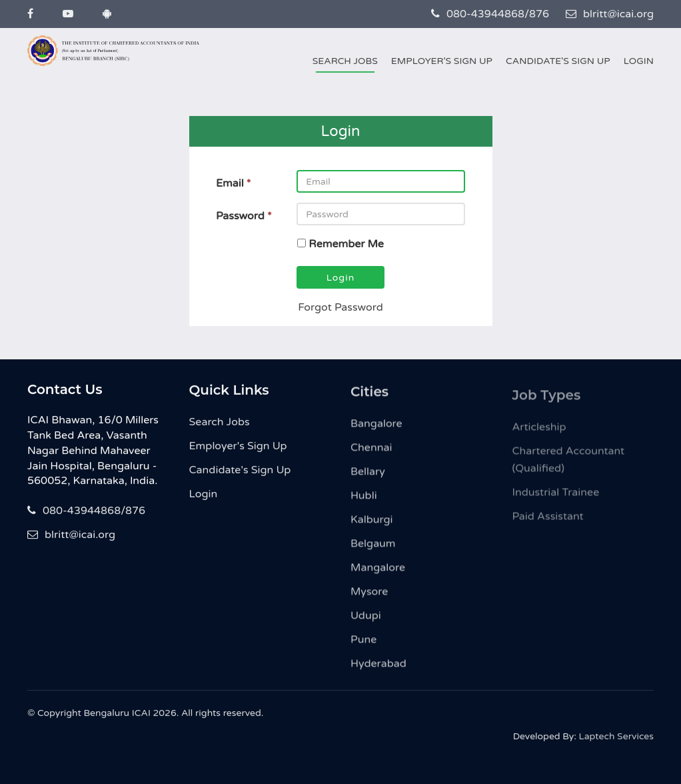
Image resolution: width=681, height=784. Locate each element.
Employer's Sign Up (442, 61)
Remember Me (346, 244)
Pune (363, 649)
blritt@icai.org (610, 14)
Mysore (369, 601)
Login (639, 61)
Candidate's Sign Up (558, 61)
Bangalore (376, 433)
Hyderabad (378, 673)
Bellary (368, 481)
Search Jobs (345, 61)
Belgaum (373, 553)
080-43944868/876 (490, 14)
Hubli (364, 505)
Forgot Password (340, 307)
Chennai (371, 457)
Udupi (366, 625)
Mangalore (378, 577)
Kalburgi (372, 529)
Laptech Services (616, 742)
